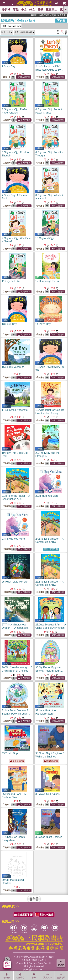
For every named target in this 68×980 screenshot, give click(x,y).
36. (47, 794)
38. (49, 837)
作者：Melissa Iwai (11, 26)
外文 (32, 10)
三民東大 (52, 10)
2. (50, 70)
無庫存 (40, 77)
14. (43, 324)
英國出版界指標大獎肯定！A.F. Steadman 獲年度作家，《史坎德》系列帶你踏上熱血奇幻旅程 (54, 15)
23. (13, 539)
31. (16, 714)
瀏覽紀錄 (47, 976)
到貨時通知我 (51, 549)
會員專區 (61, 976)
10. (44, 238)
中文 (24, 10)
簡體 (40, 10)
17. (15, 410)
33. (10, 753)
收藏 (34, 976)
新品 (16, 10)
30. (49, 671)
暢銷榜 (6, 10)
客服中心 (20, 976)
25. (15, 582)
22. (47, 496)
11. (11, 281)
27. (16, 628)
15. (13, 367)
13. (9, 324)
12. (47, 281)
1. (9, 66)
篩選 (61, 20)
